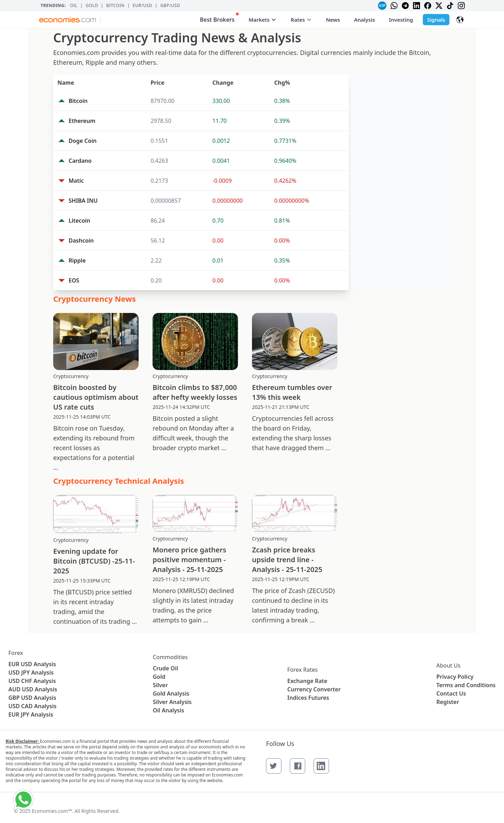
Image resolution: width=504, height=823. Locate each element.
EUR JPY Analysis (31, 714)
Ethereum (82, 121)
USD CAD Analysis (32, 706)
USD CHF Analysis (32, 681)
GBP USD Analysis (32, 698)
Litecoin (79, 221)
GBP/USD (170, 6)
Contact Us (451, 693)
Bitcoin (78, 101)
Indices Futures (308, 698)
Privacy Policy (455, 677)
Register (448, 702)
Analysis (364, 20)
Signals (436, 20)
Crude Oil (165, 668)
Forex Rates (303, 670)
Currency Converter (314, 689)
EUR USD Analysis (32, 664)
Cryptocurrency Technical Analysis (119, 481)
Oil (74, 6)
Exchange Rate (307, 681)
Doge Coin (83, 141)
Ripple (77, 260)
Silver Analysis (172, 702)
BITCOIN (115, 6)
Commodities (170, 657)
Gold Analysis (171, 693)
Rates (301, 20)
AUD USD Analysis (33, 689)
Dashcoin (81, 240)
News (333, 20)
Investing (401, 20)
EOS (74, 280)
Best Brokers (219, 18)
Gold (92, 6)
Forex (16, 653)
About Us (449, 665)
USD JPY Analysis (31, 672)
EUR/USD (142, 6)
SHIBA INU (83, 201)
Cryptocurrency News (94, 299)
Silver (160, 685)
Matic (76, 181)
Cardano (80, 161)
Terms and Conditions (466, 685)
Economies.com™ (52, 811)
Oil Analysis (168, 710)
